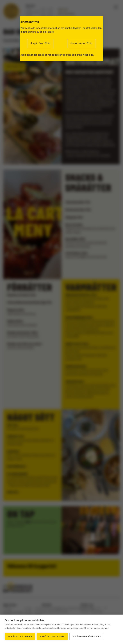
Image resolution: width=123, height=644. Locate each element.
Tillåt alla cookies (20, 637)
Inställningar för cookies (87, 636)
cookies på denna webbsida (78, 55)
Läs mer (104, 628)
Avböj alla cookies (52, 637)
